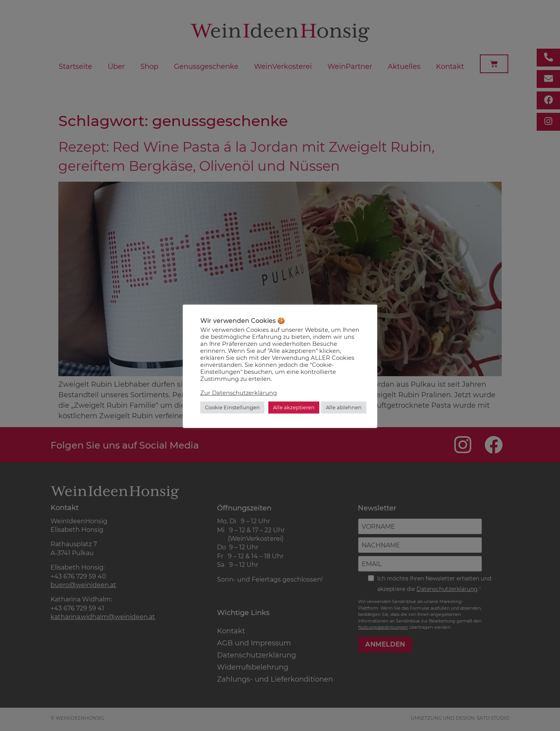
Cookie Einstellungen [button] (232, 407)
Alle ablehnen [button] (344, 407)
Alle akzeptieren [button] (294, 407)
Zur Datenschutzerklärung (239, 393)
